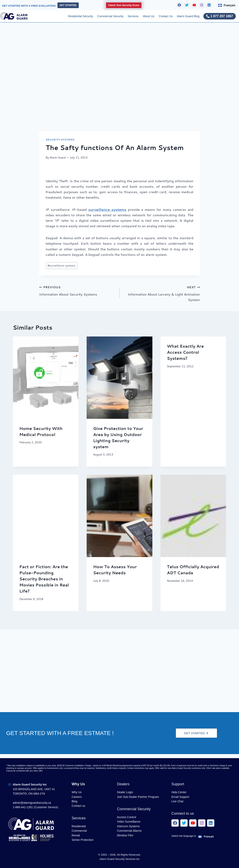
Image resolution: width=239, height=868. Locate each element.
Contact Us (166, 16)
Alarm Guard (58, 157)
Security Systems (60, 140)
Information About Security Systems (78, 290)
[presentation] (46, 378)
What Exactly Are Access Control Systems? (185, 352)
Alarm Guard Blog (188, 16)
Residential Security (81, 16)
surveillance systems (107, 209)
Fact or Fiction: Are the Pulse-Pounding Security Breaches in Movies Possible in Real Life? (44, 579)
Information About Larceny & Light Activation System (161, 293)
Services (133, 16)
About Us (149, 16)
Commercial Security (110, 16)
